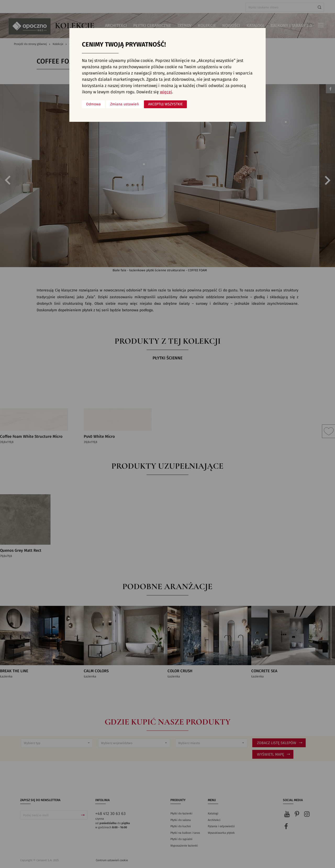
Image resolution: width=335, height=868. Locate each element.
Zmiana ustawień (124, 104)
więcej (166, 92)
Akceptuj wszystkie (165, 104)
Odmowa (93, 104)
